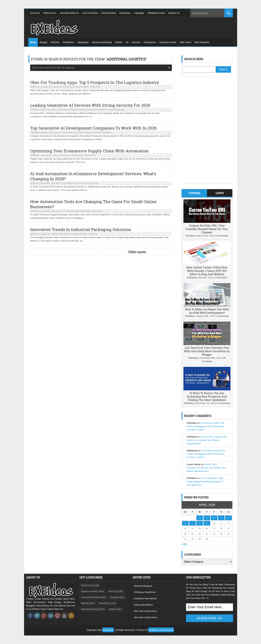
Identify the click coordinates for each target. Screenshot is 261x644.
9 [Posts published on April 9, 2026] (207, 523)
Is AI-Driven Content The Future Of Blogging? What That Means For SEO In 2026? (206, 426)
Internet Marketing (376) (93, 609)
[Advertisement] (207, 132)
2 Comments (66, 132)
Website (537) (88, 603)
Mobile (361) (115, 609)
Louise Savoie (194, 464)
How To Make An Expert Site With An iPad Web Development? (207, 311)
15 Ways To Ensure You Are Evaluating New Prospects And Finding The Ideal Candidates (207, 396)
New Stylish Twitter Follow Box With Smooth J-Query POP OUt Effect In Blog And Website (207, 271)
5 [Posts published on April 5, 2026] (228, 518)
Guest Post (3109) (90, 585)
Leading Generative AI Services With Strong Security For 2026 (90, 105)
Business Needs (81, 87)
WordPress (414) (107, 603)
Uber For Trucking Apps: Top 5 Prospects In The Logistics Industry (95, 82)
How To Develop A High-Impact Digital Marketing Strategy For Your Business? (205, 482)
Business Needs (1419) (93, 591)
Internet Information (103, 132)
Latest (220, 193)
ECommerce (78, 155)
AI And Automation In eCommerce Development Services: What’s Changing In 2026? (93, 176)
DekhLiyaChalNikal (143, 605)
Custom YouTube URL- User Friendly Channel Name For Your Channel (207, 229)
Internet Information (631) (94, 597)
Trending (194, 193)
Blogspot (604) (118, 597)
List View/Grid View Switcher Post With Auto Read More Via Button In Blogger (207, 351)
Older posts (137, 252)
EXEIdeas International (145, 598)
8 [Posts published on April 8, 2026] (200, 523)
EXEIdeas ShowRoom (145, 592)
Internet (103, 110)
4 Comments (223, 316)
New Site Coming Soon (145, 611)
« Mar (184, 544)
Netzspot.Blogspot (143, 586)
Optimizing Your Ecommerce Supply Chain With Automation (89, 151)
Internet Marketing (116, 110)
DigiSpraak (192, 451)
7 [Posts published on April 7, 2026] (192, 523)
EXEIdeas (35, 87)
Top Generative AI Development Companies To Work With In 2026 (93, 128)
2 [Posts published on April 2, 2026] (207, 518)
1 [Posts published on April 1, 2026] (200, 518)
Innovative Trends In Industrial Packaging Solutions (81, 229)
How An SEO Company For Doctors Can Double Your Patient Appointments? (207, 440)
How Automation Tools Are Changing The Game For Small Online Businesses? (93, 204)
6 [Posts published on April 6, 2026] (185, 523)
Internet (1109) (116, 591)
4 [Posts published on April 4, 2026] (221, 518)
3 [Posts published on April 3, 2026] (214, 518)
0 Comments (66, 87)
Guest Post (95, 87)
